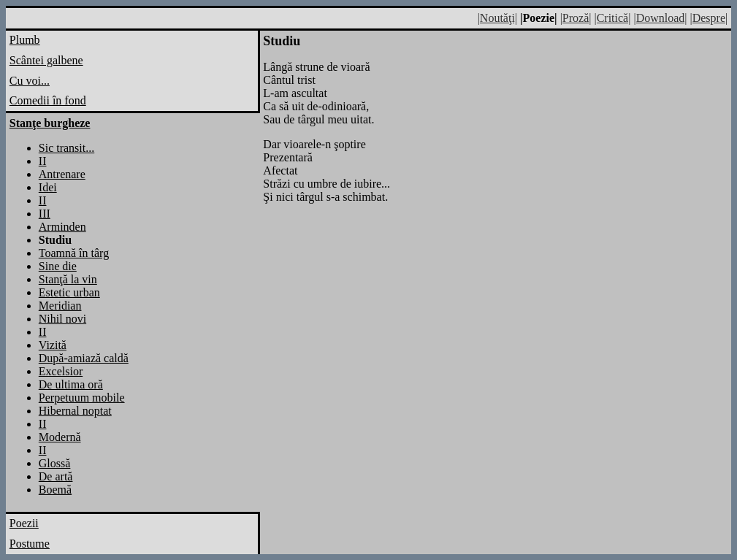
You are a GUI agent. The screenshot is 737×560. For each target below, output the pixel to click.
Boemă (55, 490)
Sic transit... (66, 148)
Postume (30, 544)
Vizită (53, 345)
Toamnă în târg (74, 253)
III (45, 214)
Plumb (25, 40)
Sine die (58, 266)
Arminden (62, 227)
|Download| (660, 18)
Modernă (60, 437)
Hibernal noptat (75, 411)
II (43, 161)
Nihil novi (62, 319)
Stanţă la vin (68, 279)
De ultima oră (71, 384)
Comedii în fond (48, 100)
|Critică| (612, 18)
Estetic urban (69, 292)
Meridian (60, 306)
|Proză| (576, 18)
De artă (56, 476)
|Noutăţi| (497, 18)
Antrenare (62, 174)
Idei (48, 187)
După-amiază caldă (84, 358)
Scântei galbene (46, 60)
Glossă (55, 463)
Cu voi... (30, 81)
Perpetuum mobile (82, 398)
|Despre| (709, 18)
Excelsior (61, 371)
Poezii (24, 523)
